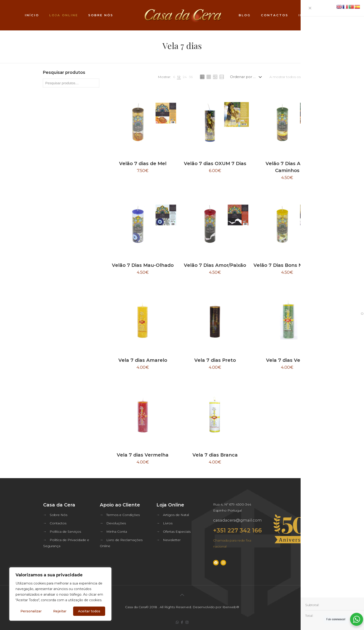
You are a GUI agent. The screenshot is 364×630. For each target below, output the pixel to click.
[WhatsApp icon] (177, 622)
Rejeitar (60, 611)
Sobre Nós (58, 515)
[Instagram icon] (187, 622)
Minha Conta (117, 532)
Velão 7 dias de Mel (143, 163)
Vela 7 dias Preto (215, 360)
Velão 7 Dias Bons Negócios (287, 265)
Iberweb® (231, 607)
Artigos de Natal (176, 515)
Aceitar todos (89, 611)
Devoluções (116, 523)
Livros (168, 523)
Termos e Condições (123, 515)
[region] (60, 594)
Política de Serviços (65, 532)
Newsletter (172, 540)
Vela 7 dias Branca (215, 455)
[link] (174, 77)
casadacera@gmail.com (237, 520)
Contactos (58, 523)
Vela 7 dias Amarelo (143, 360)
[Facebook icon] (182, 622)
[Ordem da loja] (247, 77)
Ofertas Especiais (177, 532)
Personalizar (31, 611)
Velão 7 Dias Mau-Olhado (143, 265)
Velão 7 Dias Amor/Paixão (215, 265)
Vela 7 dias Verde (287, 360)
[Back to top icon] (182, 595)
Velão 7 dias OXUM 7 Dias (215, 163)
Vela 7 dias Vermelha (143, 455)
